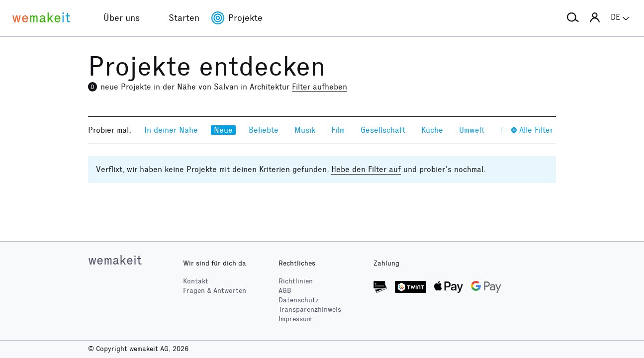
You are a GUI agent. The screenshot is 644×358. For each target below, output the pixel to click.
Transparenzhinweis (310, 310)
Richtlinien (296, 281)
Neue (223, 130)
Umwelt (472, 130)
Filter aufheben (320, 87)
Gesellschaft (383, 130)
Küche (432, 130)
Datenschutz (299, 300)
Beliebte (264, 130)
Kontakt (196, 281)
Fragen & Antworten (215, 291)
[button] (573, 18)
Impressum (295, 319)
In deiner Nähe (171, 130)
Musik (305, 130)
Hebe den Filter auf (366, 169)
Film (338, 130)
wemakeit (115, 260)
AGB (285, 291)
